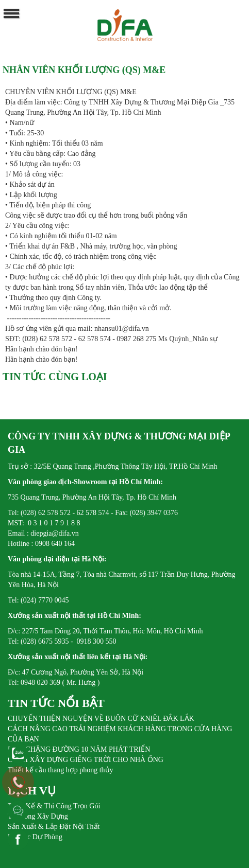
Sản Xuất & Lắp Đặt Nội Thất (54, 827)
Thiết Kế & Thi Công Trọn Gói (54, 806)
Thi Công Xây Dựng (38, 816)
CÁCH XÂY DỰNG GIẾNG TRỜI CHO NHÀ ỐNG (86, 760)
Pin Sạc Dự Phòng (35, 837)
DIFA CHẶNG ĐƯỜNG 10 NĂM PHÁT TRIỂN (79, 749)
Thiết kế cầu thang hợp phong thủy (61, 770)
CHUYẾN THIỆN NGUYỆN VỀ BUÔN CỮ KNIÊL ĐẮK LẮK (101, 719)
